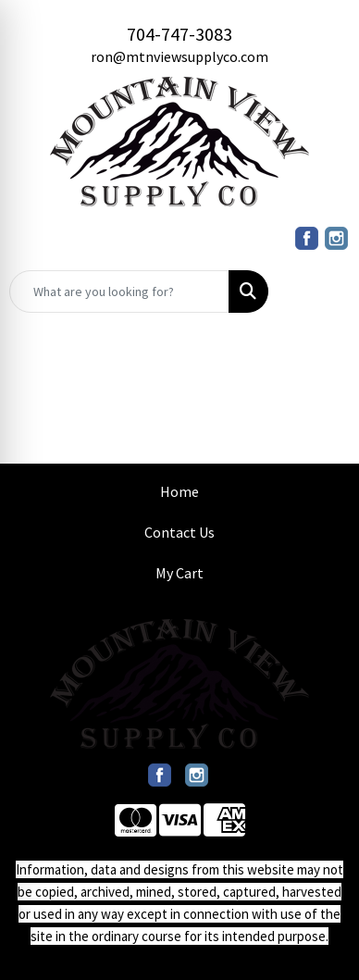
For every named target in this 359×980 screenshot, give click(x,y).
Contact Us (179, 532)
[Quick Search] (119, 292)
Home (179, 491)
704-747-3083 (179, 34)
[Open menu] (322, 292)
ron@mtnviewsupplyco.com (179, 56)
